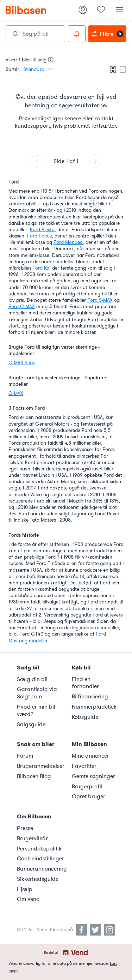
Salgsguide (31, 725)
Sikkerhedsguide (38, 879)
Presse (25, 828)
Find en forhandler (85, 683)
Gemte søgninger (93, 776)
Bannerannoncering (40, 869)
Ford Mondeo (68, 242)
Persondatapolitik (39, 849)
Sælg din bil (32, 679)
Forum (25, 756)
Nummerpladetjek (94, 707)
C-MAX (16, 393)
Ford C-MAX (22, 306)
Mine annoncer (90, 756)
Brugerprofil (87, 787)
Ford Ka (41, 268)
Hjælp (25, 889)
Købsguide (85, 717)
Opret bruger (89, 796)
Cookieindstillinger (40, 859)
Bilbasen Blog (34, 776)
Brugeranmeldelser (40, 766)
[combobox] (35, 34)
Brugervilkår (32, 838)
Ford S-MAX (100, 300)
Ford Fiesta (42, 230)
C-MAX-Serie (22, 363)
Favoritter (84, 766)
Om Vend (28, 899)
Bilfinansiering (90, 697)
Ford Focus (39, 236)
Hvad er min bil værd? (36, 711)
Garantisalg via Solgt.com (37, 693)
